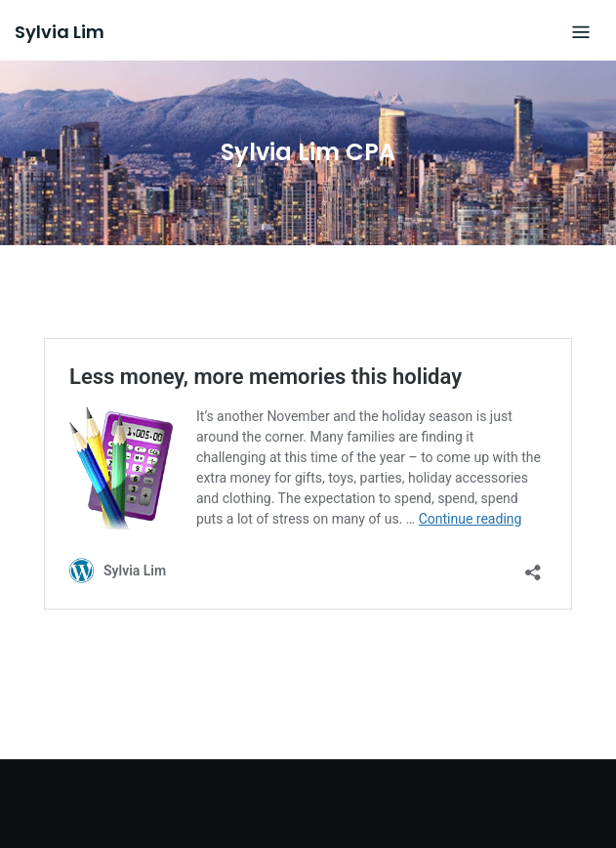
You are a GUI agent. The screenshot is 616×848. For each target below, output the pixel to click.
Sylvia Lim (60, 32)
